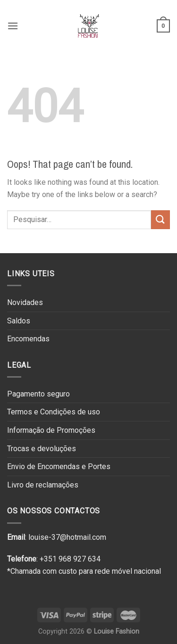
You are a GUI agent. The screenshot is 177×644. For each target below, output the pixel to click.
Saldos (19, 321)
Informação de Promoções (51, 430)
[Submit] (160, 219)
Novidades (25, 302)
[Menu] (13, 26)
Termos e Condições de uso (54, 412)
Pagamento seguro (38, 394)
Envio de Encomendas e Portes (59, 466)
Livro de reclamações (43, 485)
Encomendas (28, 339)
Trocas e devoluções (42, 449)
